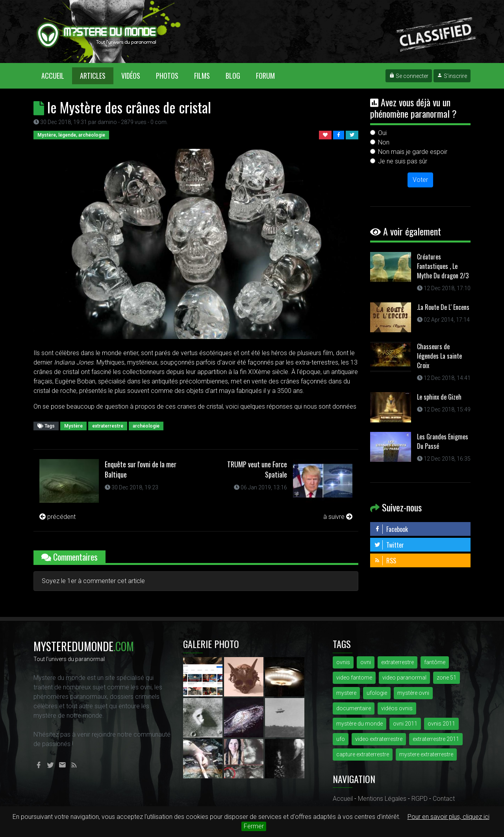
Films (202, 76)
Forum (265, 76)
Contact (444, 799)
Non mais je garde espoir (413, 152)
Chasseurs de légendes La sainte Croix (439, 356)
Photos (167, 76)
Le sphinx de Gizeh (439, 397)
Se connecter (409, 76)
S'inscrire (452, 76)
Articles (93, 76)
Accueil (57, 75)
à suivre (338, 517)
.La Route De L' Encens (443, 307)
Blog (233, 76)
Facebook (391, 529)
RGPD (420, 799)
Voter (420, 180)
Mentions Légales (382, 799)
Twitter (389, 545)
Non (384, 142)
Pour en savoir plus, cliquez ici (448, 817)
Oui (382, 133)
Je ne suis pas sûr (403, 161)
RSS (385, 561)
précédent (57, 517)
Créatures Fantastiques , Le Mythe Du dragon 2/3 (443, 266)
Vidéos (131, 76)
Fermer (254, 826)
